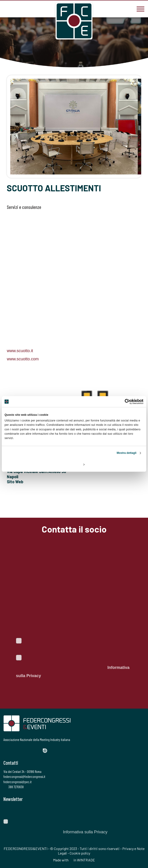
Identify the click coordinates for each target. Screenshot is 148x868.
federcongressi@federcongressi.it (24, 777)
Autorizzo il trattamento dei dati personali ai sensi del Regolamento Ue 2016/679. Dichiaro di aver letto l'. (73, 668)
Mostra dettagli (126, 453)
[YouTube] (38, 750)
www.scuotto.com (23, 359)
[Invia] (138, 810)
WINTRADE (86, 860)
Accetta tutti (121, 464)
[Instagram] (22, 750)
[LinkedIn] (29, 750)
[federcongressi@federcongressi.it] (20, 8)
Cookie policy (80, 853)
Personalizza (74, 464)
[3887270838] (7, 8)
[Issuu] (47, 751)
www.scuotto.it (20, 351)
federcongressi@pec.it (18, 782)
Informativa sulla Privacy (85, 832)
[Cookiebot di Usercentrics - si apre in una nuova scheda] (124, 402)
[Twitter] (14, 750)
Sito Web (15, 482)
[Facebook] (6, 750)
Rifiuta (27, 464)
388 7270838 (14, 787)
